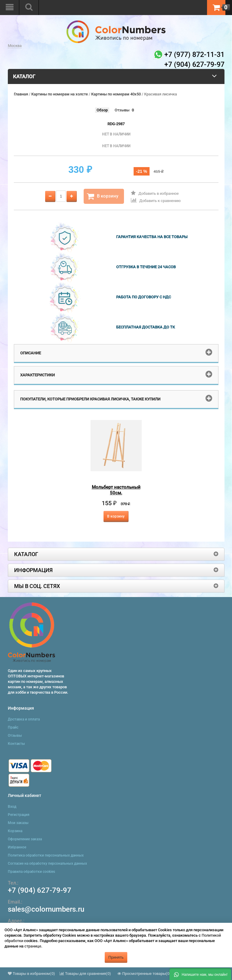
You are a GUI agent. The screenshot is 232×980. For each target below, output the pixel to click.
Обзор (102, 110)
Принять (116, 957)
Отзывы (122, 110)
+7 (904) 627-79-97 (40, 890)
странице (33, 946)
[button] (200, 974)
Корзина (15, 831)
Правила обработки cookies (31, 872)
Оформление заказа (25, 839)
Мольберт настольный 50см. (116, 490)
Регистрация (19, 815)
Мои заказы (18, 823)
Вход (12, 807)
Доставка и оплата (24, 719)
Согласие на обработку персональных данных (47, 863)
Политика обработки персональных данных (46, 855)
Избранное (17, 847)
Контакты (16, 744)
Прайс (13, 727)
